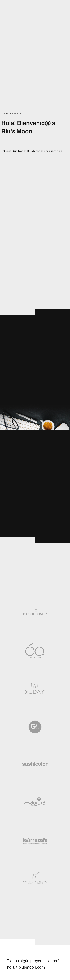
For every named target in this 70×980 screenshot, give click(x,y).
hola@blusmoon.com (26, 967)
